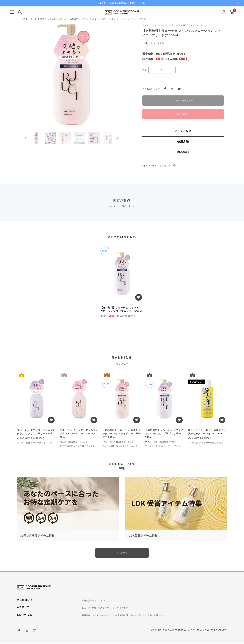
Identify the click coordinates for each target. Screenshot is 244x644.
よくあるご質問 (120, 608)
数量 (145, 70)
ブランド (33, 19)
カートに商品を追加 (183, 101)
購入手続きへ (183, 114)
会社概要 (148, 616)
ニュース (86, 608)
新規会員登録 (88, 601)
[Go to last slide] (25, 139)
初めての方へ (105, 608)
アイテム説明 (198, 131)
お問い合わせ (160, 616)
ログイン (101, 601)
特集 (94, 608)
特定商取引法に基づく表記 (128, 616)
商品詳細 (199, 152)
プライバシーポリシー (103, 616)
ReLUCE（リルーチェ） (52, 19)
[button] (37, 139)
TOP (23, 19)
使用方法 (199, 142)
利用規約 (86, 616)
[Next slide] (117, 139)
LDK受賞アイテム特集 (143, 536)
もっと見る (122, 553)
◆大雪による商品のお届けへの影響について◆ (122, 3)
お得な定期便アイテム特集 (37, 536)
